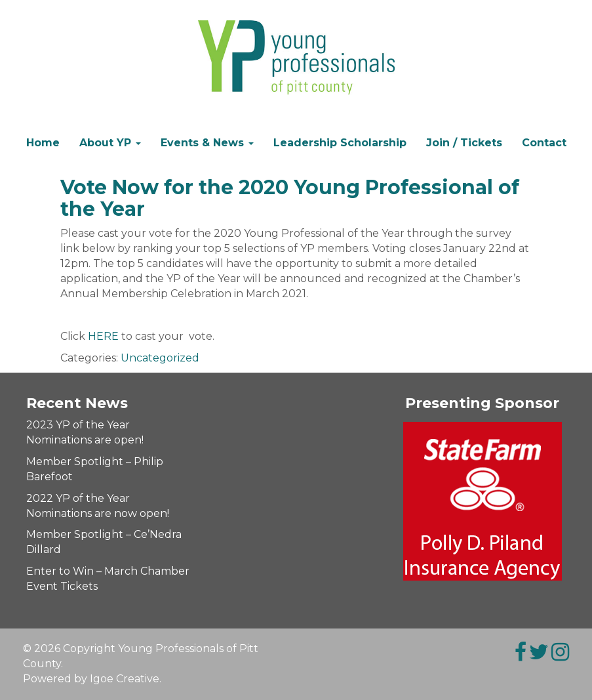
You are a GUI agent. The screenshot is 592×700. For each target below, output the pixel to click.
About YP (110, 143)
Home (43, 143)
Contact (544, 143)
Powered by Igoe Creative (91, 679)
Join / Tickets (464, 143)
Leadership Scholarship (340, 143)
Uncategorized (160, 358)
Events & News (207, 143)
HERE (103, 336)
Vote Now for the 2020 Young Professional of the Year (290, 198)
